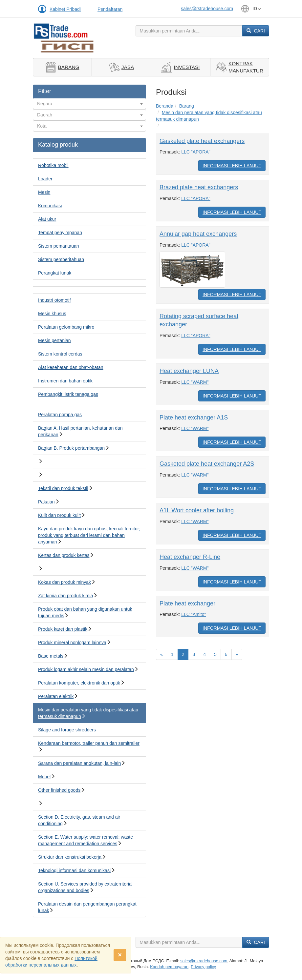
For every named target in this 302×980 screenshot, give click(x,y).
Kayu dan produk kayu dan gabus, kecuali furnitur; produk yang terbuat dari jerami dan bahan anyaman (89, 535)
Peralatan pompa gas (60, 415)
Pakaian (46, 502)
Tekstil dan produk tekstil (63, 488)
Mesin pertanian (54, 340)
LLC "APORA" (196, 152)
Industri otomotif (54, 300)
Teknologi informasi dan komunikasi (74, 870)
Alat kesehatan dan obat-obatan (71, 367)
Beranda (165, 106)
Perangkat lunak (55, 273)
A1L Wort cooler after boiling (197, 510)
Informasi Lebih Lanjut (232, 166)
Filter (45, 91)
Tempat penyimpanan (60, 233)
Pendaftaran (110, 9)
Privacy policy (203, 967)
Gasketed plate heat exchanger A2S (207, 464)
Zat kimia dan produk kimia (65, 596)
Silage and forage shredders (67, 730)
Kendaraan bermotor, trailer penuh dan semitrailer (89, 743)
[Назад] (162, 654)
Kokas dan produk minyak (65, 582)
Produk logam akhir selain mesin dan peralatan (86, 669)
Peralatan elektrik (56, 696)
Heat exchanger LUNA (189, 371)
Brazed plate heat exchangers (199, 187)
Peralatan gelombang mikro (66, 327)
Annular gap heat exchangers (198, 234)
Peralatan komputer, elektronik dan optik (79, 683)
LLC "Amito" (194, 614)
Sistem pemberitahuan (61, 259)
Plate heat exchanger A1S (194, 418)
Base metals (51, 656)
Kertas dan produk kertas (64, 555)
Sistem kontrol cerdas (60, 354)
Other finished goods (59, 790)
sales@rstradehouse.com (207, 9)
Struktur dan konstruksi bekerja (70, 857)
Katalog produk (58, 145)
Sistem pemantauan (59, 246)
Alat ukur (47, 219)
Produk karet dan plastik (63, 629)
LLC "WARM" (195, 382)
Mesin (44, 192)
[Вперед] (237, 654)
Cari (256, 31)
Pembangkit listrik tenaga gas (68, 394)
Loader (45, 179)
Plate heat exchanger (187, 603)
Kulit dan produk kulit (59, 515)
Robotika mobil (53, 165)
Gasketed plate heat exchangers (202, 141)
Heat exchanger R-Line (190, 557)
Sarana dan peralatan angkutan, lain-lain (79, 763)
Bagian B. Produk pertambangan (71, 448)
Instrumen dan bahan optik (65, 381)
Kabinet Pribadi (65, 9)
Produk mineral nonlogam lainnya (72, 643)
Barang (187, 106)
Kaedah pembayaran (169, 967)
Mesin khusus (52, 314)
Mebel (44, 777)
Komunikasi (50, 206)
